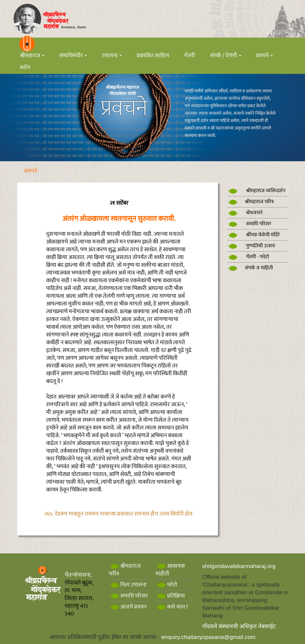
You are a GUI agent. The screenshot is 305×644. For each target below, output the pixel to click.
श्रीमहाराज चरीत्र (125, 570)
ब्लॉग (25, 67)
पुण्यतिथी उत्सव (251, 246)
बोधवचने (245, 213)
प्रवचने (31, 171)
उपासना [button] (112, 56)
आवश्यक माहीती (170, 570)
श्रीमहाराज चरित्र (250, 202)
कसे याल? (172, 607)
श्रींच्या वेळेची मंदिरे (253, 235)
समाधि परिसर (249, 224)
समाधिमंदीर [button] (73, 56)
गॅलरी (190, 56)
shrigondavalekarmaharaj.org (239, 566)
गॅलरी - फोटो (248, 257)
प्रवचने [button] (264, 56)
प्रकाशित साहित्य (153, 56)
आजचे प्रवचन (128, 607)
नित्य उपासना (128, 585)
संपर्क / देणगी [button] (226, 56)
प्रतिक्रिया (170, 596)
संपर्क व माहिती (250, 268)
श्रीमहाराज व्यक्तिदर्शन (256, 191)
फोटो (166, 585)
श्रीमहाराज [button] (32, 56)
